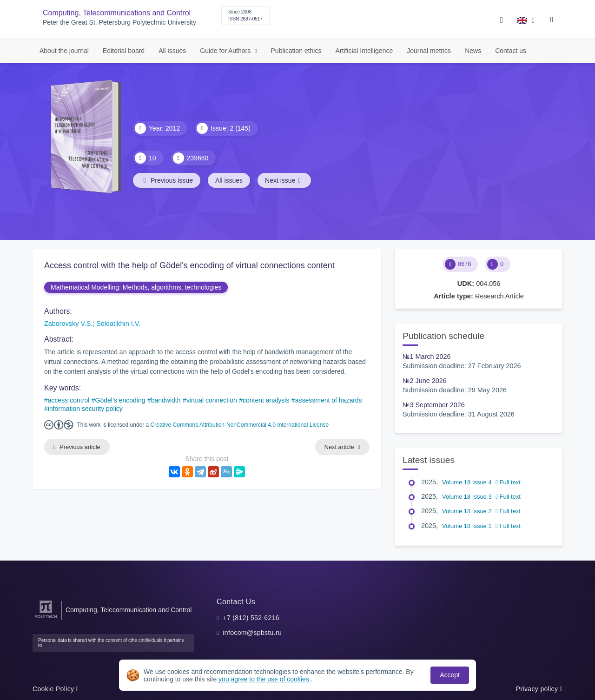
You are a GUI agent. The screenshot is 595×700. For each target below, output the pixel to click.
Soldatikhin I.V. (118, 324)
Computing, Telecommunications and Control (117, 13)
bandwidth (166, 400)
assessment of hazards (329, 400)
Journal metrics (429, 51)
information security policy (85, 409)
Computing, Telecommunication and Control (129, 610)
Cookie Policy (56, 689)
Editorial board (124, 51)
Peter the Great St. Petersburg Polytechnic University (119, 23)
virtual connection (212, 400)
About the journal (64, 51)
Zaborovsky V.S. (68, 324)
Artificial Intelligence (364, 51)
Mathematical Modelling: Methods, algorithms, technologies (136, 287)
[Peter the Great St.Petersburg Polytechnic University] (46, 618)
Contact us (511, 51)
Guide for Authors (226, 51)
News (473, 51)
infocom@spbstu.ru (252, 633)
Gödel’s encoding (120, 400)
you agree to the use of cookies (264, 679)
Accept (450, 675)
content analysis (266, 400)
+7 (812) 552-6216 (251, 618)
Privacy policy (539, 689)
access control (69, 400)
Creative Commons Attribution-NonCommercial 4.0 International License (240, 425)
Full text (508, 482)
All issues (172, 51)
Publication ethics (296, 51)
